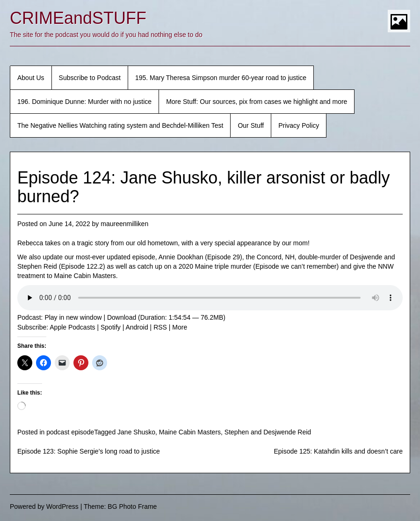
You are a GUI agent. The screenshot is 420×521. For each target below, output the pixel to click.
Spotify (111, 327)
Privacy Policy (299, 125)
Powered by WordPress (44, 506)
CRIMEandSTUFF (78, 18)
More (180, 327)
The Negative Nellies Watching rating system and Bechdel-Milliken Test (120, 125)
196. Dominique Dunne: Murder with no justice (84, 102)
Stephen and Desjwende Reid (268, 432)
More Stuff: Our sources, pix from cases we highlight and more (257, 102)
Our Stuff (251, 125)
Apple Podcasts (72, 327)
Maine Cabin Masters (190, 432)
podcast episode (70, 432)
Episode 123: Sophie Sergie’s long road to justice (89, 451)
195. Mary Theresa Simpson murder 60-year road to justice (221, 78)
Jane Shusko (136, 432)
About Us (31, 78)
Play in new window (73, 317)
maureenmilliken (124, 224)
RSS (160, 327)
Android (137, 327)
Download (122, 317)
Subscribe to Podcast (90, 78)
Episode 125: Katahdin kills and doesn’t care (338, 451)
